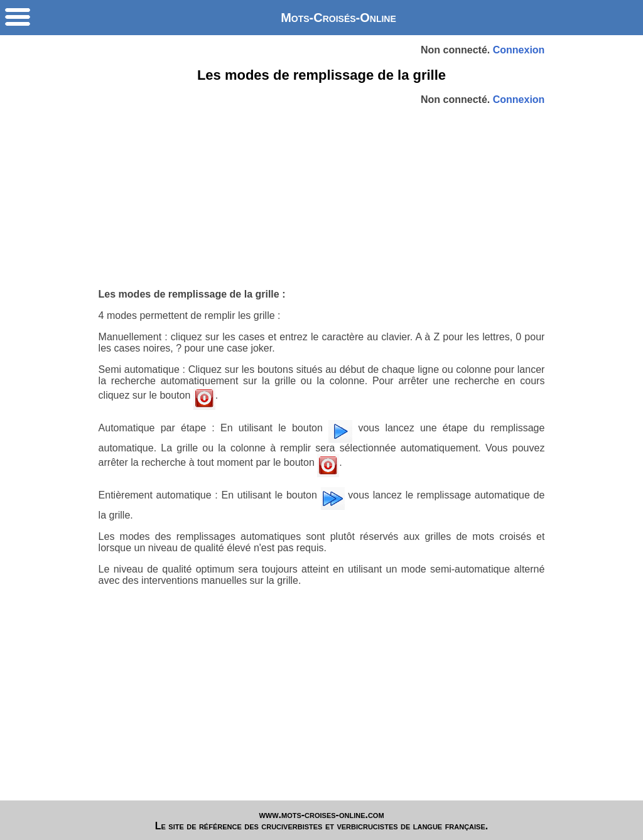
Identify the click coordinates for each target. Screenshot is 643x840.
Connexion (519, 50)
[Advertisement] (321, 197)
